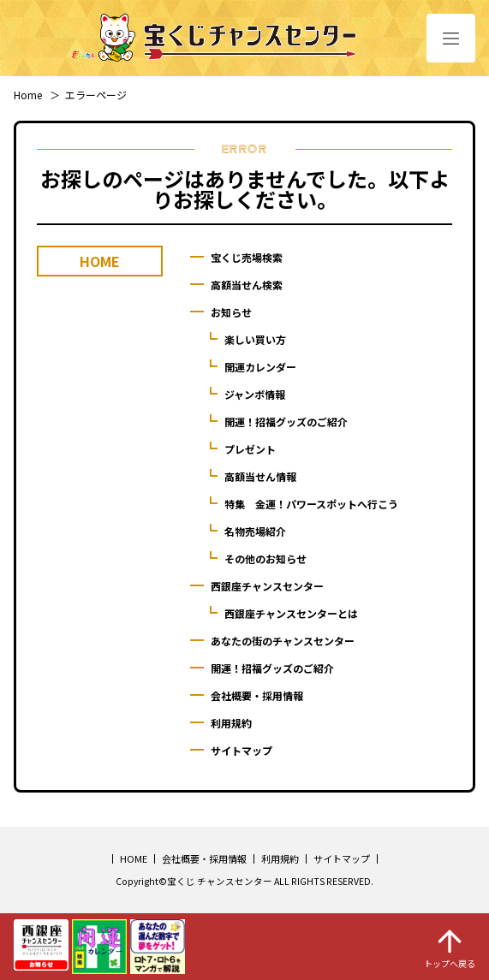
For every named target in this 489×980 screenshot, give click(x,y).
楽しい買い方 (255, 339)
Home (28, 95)
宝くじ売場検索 (247, 257)
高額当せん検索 (247, 285)
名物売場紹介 (255, 531)
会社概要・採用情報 (257, 695)
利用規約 (231, 723)
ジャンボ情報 (255, 394)
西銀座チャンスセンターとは (291, 613)
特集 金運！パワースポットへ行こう (311, 504)
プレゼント (250, 449)
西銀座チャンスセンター (267, 586)
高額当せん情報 (260, 476)
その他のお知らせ (265, 558)
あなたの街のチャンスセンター (283, 641)
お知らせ (231, 312)
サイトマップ (242, 750)
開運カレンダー (260, 367)
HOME (134, 858)
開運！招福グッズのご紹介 (286, 422)
